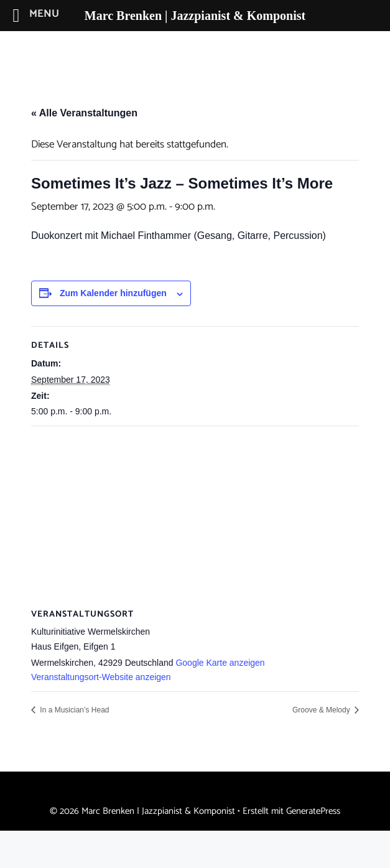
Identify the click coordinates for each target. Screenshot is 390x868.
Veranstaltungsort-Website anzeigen (101, 677)
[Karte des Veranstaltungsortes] (195, 516)
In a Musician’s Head (74, 710)
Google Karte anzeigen (220, 663)
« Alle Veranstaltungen (84, 113)
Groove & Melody (322, 710)
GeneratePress (313, 811)
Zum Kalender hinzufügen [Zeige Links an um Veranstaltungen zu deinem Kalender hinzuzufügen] (113, 293)
